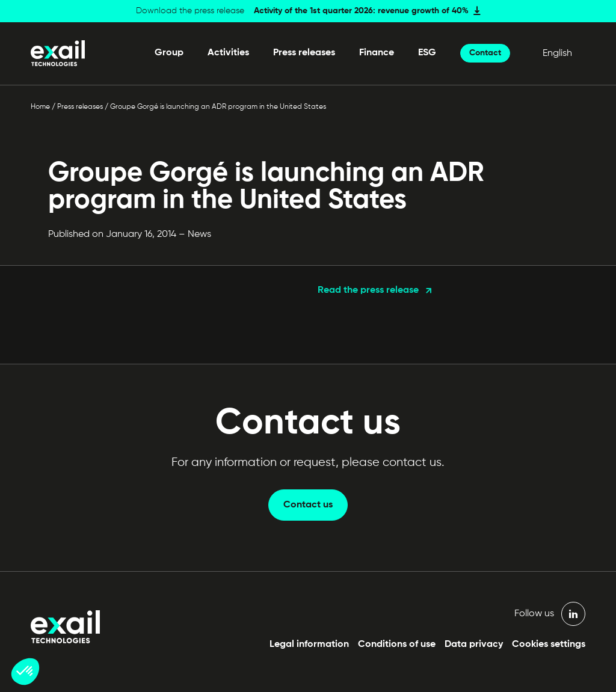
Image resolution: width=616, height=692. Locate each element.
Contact (485, 53)
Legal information (309, 645)
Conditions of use (397, 645)
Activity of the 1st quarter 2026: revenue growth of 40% (361, 11)
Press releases (304, 53)
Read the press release (368, 290)
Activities (228, 53)
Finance (377, 53)
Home (40, 107)
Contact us (308, 505)
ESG (427, 53)
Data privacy (474, 645)
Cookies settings (549, 645)
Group (169, 53)
